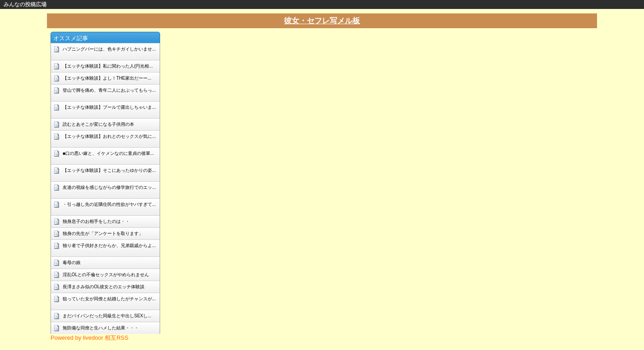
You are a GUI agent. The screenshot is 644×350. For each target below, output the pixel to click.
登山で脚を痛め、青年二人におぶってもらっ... (109, 90)
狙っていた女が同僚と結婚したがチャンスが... (109, 299)
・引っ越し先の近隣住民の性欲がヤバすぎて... (109, 204)
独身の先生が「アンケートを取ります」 (103, 233)
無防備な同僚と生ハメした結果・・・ (101, 328)
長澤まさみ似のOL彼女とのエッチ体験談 (104, 287)
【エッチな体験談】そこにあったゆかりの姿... (109, 170)
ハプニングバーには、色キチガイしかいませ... (109, 49)
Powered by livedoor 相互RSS (89, 338)
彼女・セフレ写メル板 (322, 21)
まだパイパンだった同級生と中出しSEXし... (107, 316)
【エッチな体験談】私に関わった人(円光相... (108, 66)
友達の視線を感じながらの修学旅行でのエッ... (109, 187)
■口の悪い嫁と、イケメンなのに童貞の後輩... (108, 153)
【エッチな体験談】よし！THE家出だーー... (107, 78)
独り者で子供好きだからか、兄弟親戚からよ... (109, 245)
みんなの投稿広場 (25, 4)
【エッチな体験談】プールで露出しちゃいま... (109, 107)
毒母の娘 (72, 262)
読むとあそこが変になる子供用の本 (98, 124)
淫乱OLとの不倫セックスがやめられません (106, 275)
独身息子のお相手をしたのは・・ (96, 221)
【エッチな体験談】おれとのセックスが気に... (109, 136)
